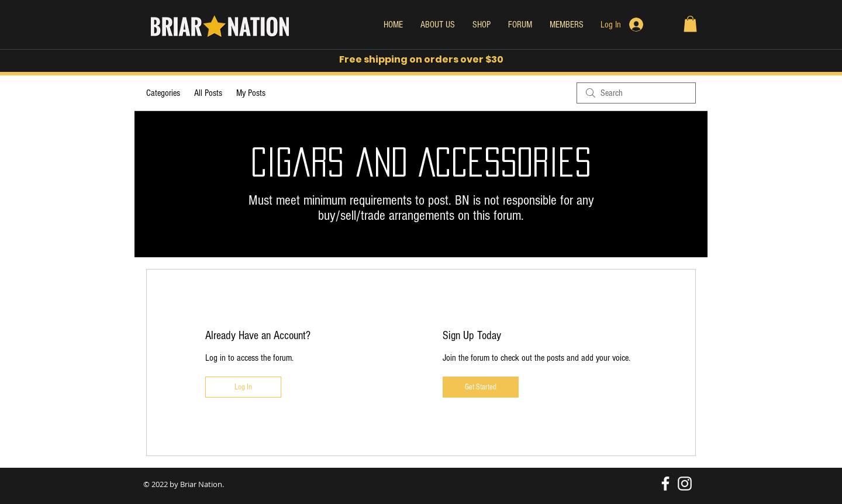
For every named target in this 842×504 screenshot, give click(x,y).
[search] (636, 93)
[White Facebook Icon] (665, 484)
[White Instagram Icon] (685, 484)
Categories (163, 93)
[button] (690, 24)
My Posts (251, 93)
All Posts (208, 93)
